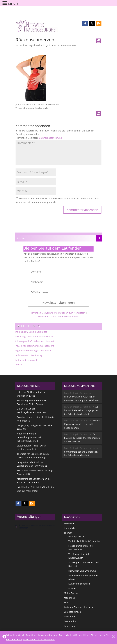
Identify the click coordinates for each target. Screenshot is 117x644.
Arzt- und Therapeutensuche (79, 607)
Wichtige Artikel (76, 536)
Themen (68, 533)
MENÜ (13, 4)
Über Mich (69, 528)
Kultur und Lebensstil (26, 360)
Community (70, 621)
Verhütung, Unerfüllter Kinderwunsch (34, 337)
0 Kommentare (69, 45)
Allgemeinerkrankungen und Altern (33, 351)
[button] (85, 24)
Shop (67, 603)
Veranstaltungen (72, 612)
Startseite (69, 523)
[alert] (35, 527)
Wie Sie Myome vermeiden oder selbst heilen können (82, 424)
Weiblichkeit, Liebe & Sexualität (31, 332)
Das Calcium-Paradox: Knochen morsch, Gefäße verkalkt (82, 438)
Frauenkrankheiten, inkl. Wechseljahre (34, 346)
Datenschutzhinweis (68, 316)
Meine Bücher (71, 593)
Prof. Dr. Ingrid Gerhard (32, 45)
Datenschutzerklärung (50, 138)
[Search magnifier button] (99, 238)
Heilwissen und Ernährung (28, 355)
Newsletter (70, 617)
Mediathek (69, 598)
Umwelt (19, 365)
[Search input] (55, 238)
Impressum (70, 626)
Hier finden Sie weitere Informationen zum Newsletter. (58, 313)
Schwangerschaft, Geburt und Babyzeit (35, 341)
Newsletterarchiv (47, 316)
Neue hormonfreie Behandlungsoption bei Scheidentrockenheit (29, 437)
